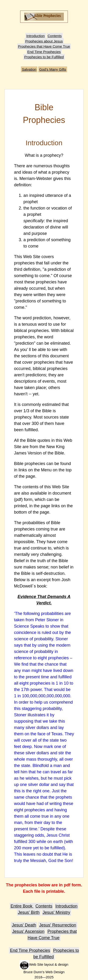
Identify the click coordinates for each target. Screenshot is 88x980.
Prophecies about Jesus (44, 41)
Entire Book (22, 906)
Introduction (35, 36)
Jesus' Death (24, 925)
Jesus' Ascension (28, 931)
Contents (55, 36)
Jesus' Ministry (56, 912)
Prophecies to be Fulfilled (44, 57)
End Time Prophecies (44, 52)
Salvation (29, 69)
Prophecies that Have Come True (44, 46)
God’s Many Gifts (53, 69)
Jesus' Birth (29, 912)
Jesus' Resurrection (58, 925)
